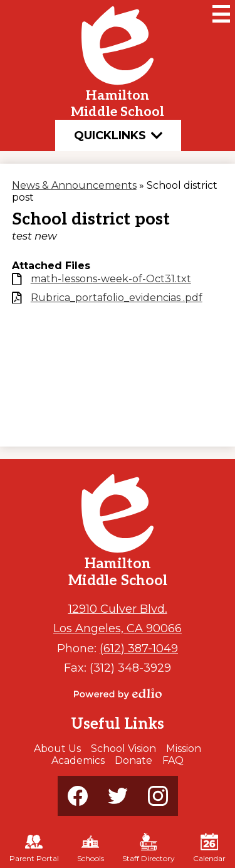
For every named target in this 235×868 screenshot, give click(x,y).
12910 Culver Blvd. (118, 609)
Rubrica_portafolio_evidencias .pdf (117, 298)
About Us (57, 749)
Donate (133, 760)
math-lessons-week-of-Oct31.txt (111, 279)
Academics (78, 760)
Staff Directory (149, 848)
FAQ (173, 760)
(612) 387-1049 (139, 648)
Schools (91, 848)
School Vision (123, 749)
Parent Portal (34, 848)
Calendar (209, 848)
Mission (184, 749)
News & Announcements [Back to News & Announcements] (74, 185)
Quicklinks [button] (118, 135)
